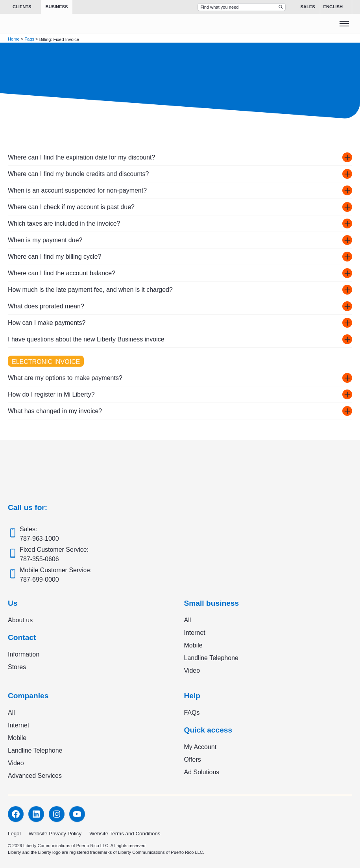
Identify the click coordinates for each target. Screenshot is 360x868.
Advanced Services (35, 776)
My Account (200, 747)
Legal (14, 834)
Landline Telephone (211, 658)
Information (24, 654)
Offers (193, 759)
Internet (195, 633)
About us (20, 620)
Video (192, 670)
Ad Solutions (202, 772)
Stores (17, 667)
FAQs (192, 713)
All (188, 620)
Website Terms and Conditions (125, 834)
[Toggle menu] (344, 24)
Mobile (193, 645)
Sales (308, 7)
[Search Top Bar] (242, 7)
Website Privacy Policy (55, 834)
